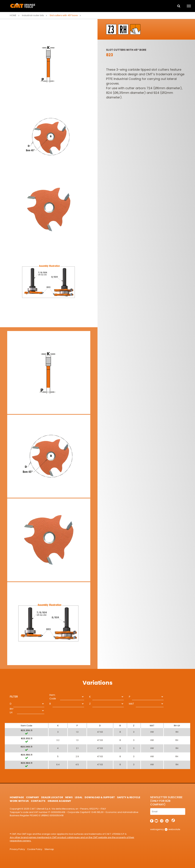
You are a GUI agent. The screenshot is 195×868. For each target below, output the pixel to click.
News (69, 797)
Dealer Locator (52, 797)
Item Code (53, 697)
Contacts (38, 801)
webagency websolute (165, 829)
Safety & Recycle (129, 797)
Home (13, 15)
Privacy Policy (17, 849)
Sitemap (49, 849)
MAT (131, 704)
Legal (79, 797)
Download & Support (100, 797)
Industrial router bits (33, 15)
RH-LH (12, 711)
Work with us (19, 801)
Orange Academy (59, 801)
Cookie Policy (35, 849)
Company (33, 797)
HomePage (17, 797)
